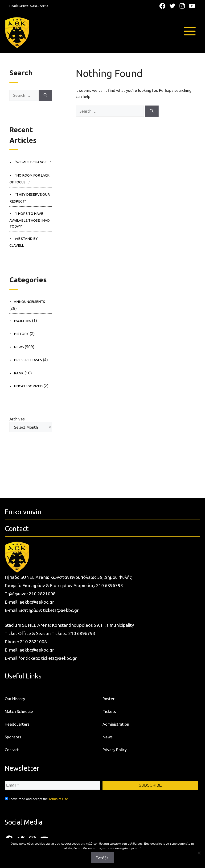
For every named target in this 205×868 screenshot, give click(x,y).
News (108, 737)
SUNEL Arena (39, 6)
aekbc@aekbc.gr (37, 602)
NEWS (19, 347)
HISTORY (21, 334)
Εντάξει (102, 858)
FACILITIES (23, 321)
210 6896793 (110, 585)
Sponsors (13, 737)
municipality (122, 625)
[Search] (152, 111)
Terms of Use (58, 799)
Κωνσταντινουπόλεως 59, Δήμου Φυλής (91, 577)
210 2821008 (42, 594)
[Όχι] (199, 853)
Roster (109, 699)
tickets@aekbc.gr (61, 610)
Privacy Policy (115, 750)
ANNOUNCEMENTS (29, 302)
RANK (19, 373)
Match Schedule (19, 711)
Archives (17, 419)
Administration (116, 724)
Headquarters (17, 724)
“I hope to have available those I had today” (30, 220)
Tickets (109, 711)
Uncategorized (28, 386)
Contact (12, 750)
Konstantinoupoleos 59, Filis (81, 625)
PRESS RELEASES (28, 360)
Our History (15, 699)
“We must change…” (33, 162)
